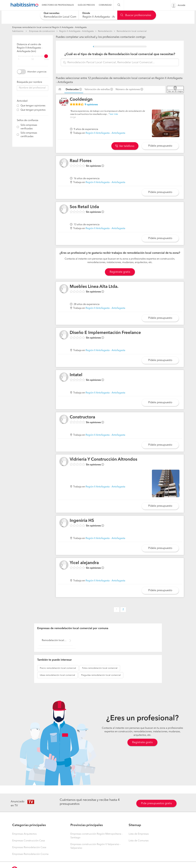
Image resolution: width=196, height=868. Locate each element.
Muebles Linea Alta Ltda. (94, 287)
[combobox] (59, 15)
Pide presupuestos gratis (156, 803)
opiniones (91, 105)
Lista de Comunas (139, 841)
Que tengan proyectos (33, 110)
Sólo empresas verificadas (29, 127)
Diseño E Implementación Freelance (105, 333)
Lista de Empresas (139, 834)
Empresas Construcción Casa (29, 841)
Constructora (82, 417)
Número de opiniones (128, 90)
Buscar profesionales (136, 15)
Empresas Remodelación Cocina (30, 854)
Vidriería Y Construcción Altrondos (103, 460)
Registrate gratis (120, 272)
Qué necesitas (52, 13)
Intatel (76, 375)
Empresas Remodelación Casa (29, 847)
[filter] (33, 56)
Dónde (86, 13)
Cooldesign (81, 100)
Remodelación (105, 31)
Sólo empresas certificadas (29, 135)
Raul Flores (81, 161)
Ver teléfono (125, 146)
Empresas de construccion (42, 31)
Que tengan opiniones (33, 106)
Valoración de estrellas (97, 90)
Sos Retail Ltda (84, 207)
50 (33, 59)
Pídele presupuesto (160, 146)
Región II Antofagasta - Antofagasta (76, 31)
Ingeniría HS (82, 521)
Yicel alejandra (84, 563)
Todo (46, 59)
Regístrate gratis (142, 742)
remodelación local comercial (58, 668)
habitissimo (18, 31)
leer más (114, 114)
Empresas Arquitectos (24, 834)
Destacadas (72, 90)
